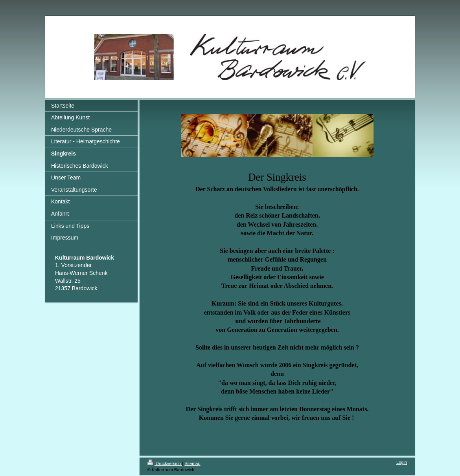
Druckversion (165, 463)
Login (402, 462)
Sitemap (192, 463)
